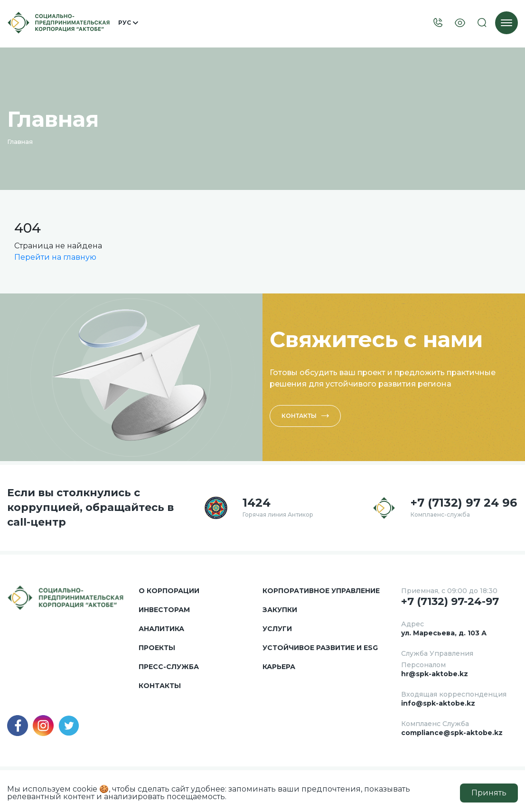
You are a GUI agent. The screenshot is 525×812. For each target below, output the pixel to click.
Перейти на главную (55, 257)
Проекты (157, 648)
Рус (128, 23)
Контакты (305, 416)
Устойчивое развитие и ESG (320, 648)
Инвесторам (164, 610)
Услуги (277, 629)
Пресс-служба (169, 667)
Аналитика (161, 629)
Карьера (279, 667)
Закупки (280, 610)
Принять (489, 793)
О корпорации (169, 591)
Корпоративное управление (321, 591)
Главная (20, 142)
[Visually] (460, 23)
